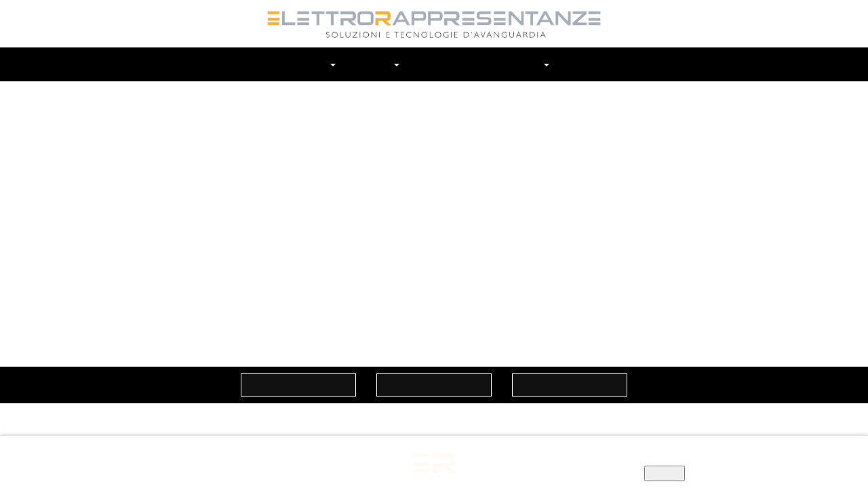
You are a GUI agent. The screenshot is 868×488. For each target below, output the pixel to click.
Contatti (580, 64)
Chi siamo (313, 64)
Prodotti (439, 64)
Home (255, 64)
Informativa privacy (571, 460)
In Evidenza (511, 64)
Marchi (379, 64)
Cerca (618, 64)
